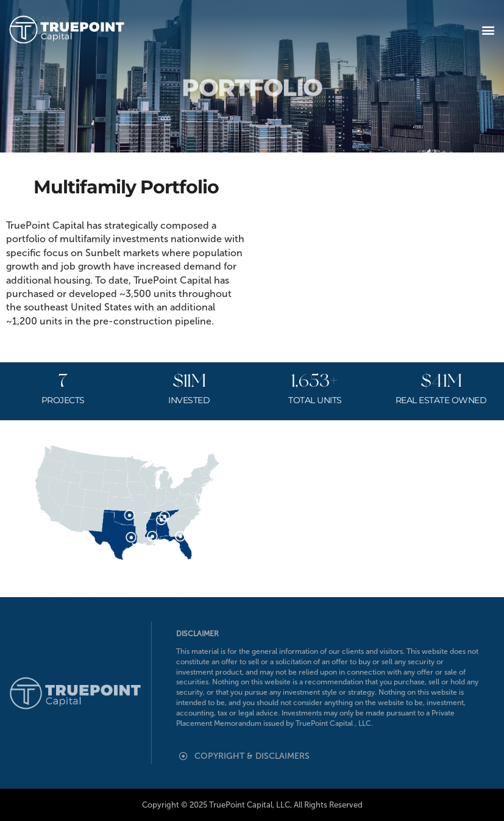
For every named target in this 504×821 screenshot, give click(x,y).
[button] (488, 30)
